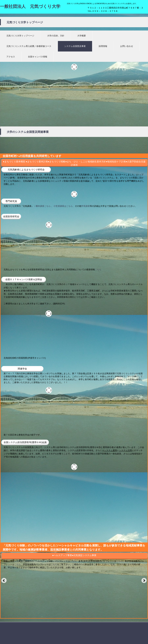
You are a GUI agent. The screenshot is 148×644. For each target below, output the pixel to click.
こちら (98, 270)
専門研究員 (11, 201)
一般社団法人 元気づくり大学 (30, 6)
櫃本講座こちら (43, 206)
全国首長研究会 (11, 216)
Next (144, 581)
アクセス (11, 57)
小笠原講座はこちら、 (64, 206)
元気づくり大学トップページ (20, 36)
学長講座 (86, 206)
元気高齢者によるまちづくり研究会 (26, 170)
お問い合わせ (127, 46)
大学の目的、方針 (56, 36)
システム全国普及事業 (75, 46)
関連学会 (22, 369)
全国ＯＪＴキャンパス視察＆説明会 (24, 279)
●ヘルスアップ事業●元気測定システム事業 (74, 555)
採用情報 (103, 46)
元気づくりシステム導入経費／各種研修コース (29, 46)
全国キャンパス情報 (38, 57)
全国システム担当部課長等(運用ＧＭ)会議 (25, 442)
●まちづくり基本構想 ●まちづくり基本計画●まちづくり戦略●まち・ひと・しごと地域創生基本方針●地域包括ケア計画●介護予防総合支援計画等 (74, 163)
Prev (4, 581)
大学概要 (82, 36)
